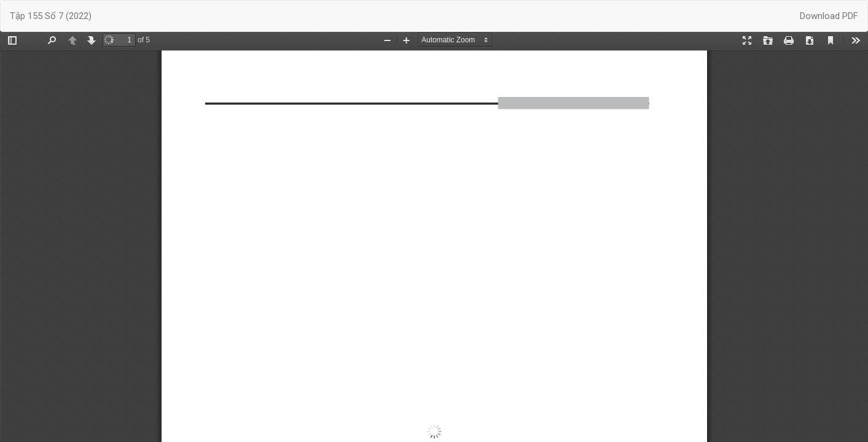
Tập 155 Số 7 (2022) (51, 16)
